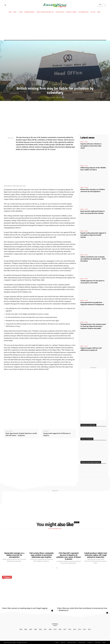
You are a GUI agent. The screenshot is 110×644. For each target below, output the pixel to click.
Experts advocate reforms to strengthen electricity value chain (91, 146)
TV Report (7, 577)
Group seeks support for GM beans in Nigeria (57, 434)
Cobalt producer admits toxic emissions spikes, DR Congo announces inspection (96, 555)
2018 (60, 629)
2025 (26, 629)
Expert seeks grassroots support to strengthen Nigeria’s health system (93, 235)
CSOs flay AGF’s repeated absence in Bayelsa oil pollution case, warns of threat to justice (69, 556)
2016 (70, 629)
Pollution (55, 84)
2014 (80, 629)
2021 (45, 629)
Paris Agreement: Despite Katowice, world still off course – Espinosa (21, 434)
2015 (75, 629)
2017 (65, 629)
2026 (21, 629)
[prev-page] (53, 568)
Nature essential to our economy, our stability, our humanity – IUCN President (93, 259)
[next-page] (57, 568)
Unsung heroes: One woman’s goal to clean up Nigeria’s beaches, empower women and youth (93, 326)
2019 (55, 629)
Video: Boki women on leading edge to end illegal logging (25, 608)
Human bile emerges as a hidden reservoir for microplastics (14, 555)
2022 (40, 629)
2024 (31, 629)
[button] (5, 5)
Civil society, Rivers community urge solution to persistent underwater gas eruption (41, 555)
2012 (89, 629)
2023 (35, 629)
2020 (50, 629)
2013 (84, 629)
